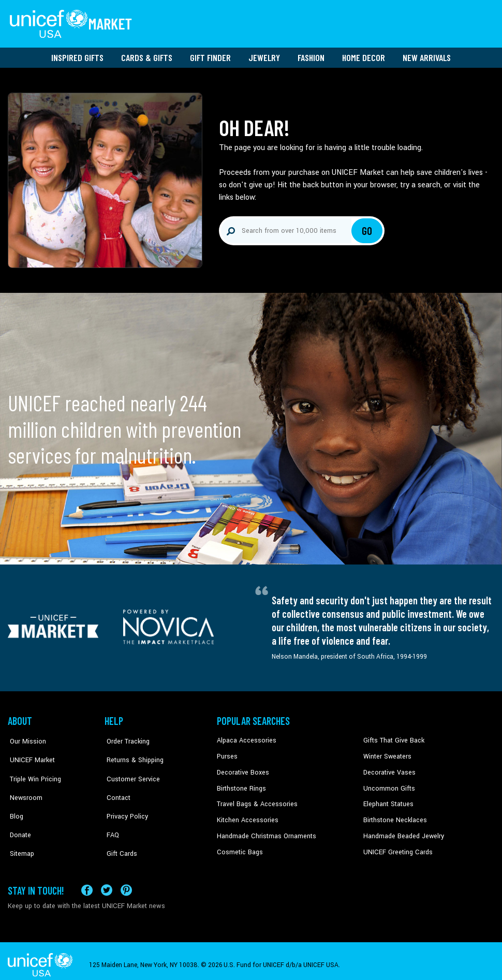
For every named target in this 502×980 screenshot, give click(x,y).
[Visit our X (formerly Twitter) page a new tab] (107, 882)
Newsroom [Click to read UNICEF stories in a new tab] (24, 784)
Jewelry (264, 54)
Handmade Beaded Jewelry (402, 831)
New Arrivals (427, 54)
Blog (14, 800)
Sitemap (20, 831)
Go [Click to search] (367, 228)
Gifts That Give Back (392, 737)
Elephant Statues (388, 800)
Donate (18, 816)
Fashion (311, 54)
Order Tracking (125, 737)
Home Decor (364, 54)
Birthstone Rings (241, 784)
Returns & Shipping (132, 753)
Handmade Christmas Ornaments (265, 831)
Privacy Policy (124, 800)
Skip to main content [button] (251, 0)
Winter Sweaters (386, 753)
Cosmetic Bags (239, 848)
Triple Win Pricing (32, 769)
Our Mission (25, 737)
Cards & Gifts (147, 54)
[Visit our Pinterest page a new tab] (126, 882)
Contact (116, 784)
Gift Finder (210, 54)
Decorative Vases (388, 769)
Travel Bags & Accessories (255, 800)
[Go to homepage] (72, 22)
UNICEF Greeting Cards (396, 848)
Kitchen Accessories (246, 816)
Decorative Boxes (242, 769)
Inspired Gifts (77, 54)
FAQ (111, 816)
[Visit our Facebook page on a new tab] (87, 882)
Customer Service (130, 769)
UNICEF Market (29, 753)
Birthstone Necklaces (393, 816)
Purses (227, 753)
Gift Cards (119, 831)
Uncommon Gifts (388, 784)
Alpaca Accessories (245, 737)
